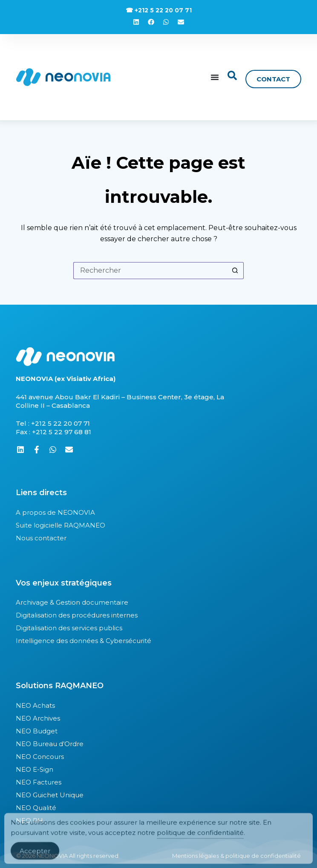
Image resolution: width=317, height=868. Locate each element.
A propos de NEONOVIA (55, 512)
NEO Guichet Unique (50, 795)
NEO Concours (40, 757)
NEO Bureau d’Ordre (50, 744)
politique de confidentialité (200, 838)
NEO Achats (35, 705)
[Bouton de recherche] (235, 271)
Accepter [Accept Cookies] (35, 856)
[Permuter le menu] (215, 77)
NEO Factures (39, 782)
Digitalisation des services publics (69, 628)
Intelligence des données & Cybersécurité (84, 641)
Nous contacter (41, 538)
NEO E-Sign (35, 769)
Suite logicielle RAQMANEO (61, 525)
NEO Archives (38, 718)
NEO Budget (37, 731)
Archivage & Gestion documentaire (72, 602)
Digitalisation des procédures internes (77, 615)
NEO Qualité (36, 808)
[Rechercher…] (150, 271)
